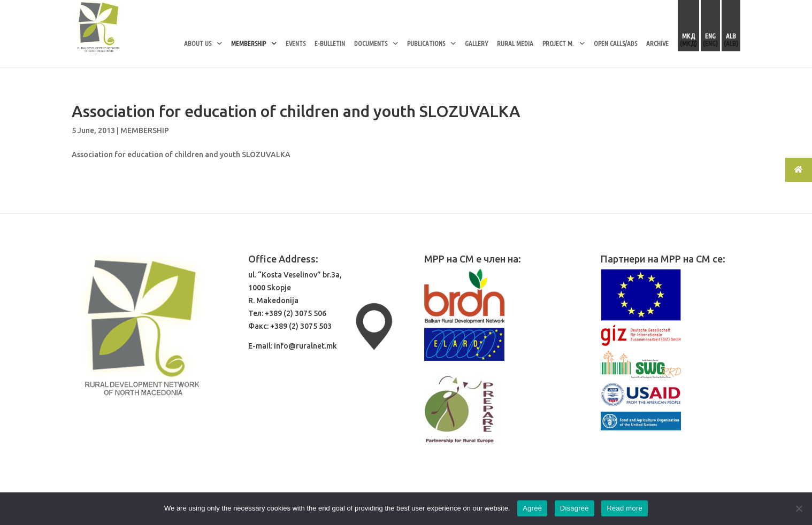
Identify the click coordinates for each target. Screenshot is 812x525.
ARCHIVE (657, 43)
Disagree (574, 508)
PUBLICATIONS (426, 43)
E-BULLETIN (330, 43)
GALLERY (476, 43)
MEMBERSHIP (248, 43)
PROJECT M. (558, 43)
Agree (532, 508)
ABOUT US (198, 43)
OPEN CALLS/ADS (615, 43)
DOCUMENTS (371, 43)
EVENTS (296, 43)
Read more (625, 508)
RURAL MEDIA (515, 43)
